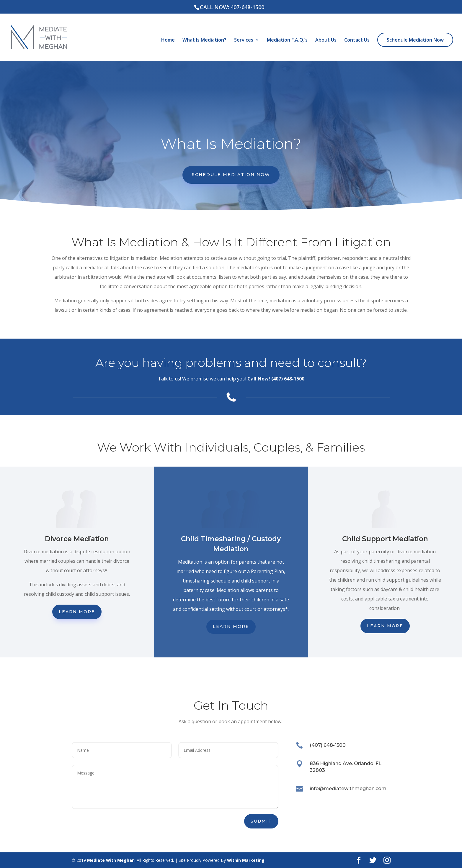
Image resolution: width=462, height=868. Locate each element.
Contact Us (357, 40)
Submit (261, 821)
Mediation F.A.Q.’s (287, 40)
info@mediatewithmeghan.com (348, 789)
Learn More (77, 612)
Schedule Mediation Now (415, 40)
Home (168, 40)
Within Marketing (246, 860)
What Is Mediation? (204, 40)
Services (244, 40)
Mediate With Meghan (111, 860)
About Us (326, 40)
